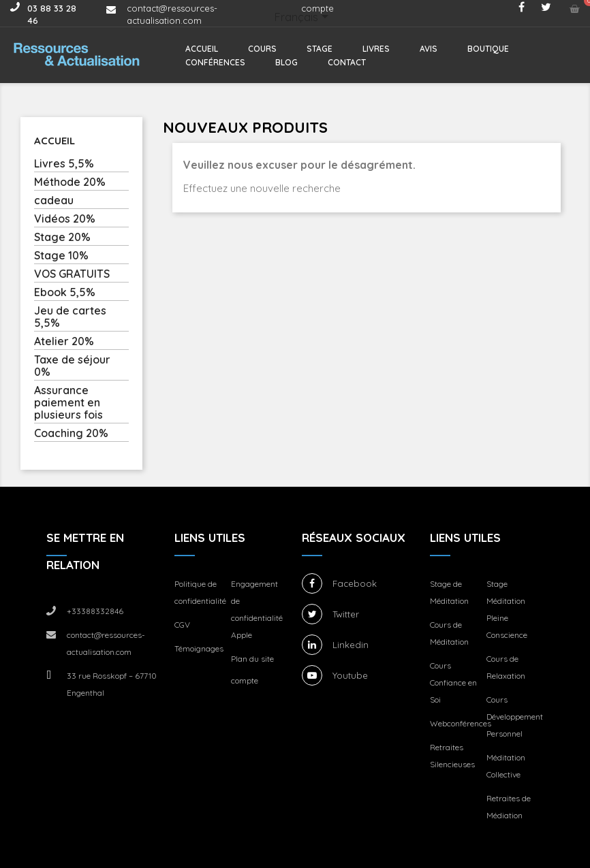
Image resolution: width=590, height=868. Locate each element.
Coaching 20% (71, 433)
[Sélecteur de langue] (304, 18)
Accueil (202, 49)
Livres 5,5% (64, 164)
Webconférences (461, 723)
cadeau (54, 200)
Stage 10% (61, 256)
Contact (347, 62)
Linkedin (351, 645)
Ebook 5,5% (65, 292)
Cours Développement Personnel (515, 717)
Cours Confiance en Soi (453, 682)
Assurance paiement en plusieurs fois (68, 403)
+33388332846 (95, 611)
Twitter (346, 614)
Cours (262, 49)
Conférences (215, 62)
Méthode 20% (70, 182)
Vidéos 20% (65, 219)
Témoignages (199, 648)
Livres (376, 49)
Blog (286, 62)
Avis (429, 49)
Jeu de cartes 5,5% (70, 317)
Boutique (488, 49)
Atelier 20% (64, 341)
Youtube (350, 675)
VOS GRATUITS (72, 274)
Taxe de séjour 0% (72, 366)
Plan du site (252, 659)
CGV (182, 625)
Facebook (355, 583)
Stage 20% (62, 237)
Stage (320, 49)
